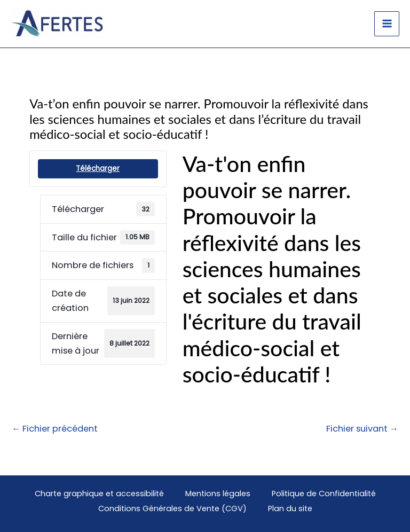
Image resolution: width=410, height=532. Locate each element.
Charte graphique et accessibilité (99, 494)
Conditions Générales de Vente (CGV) (172, 508)
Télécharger (98, 169)
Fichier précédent (55, 429)
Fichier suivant (362, 429)
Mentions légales (218, 494)
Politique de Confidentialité (324, 494)
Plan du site (290, 508)
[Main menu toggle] (387, 24)
